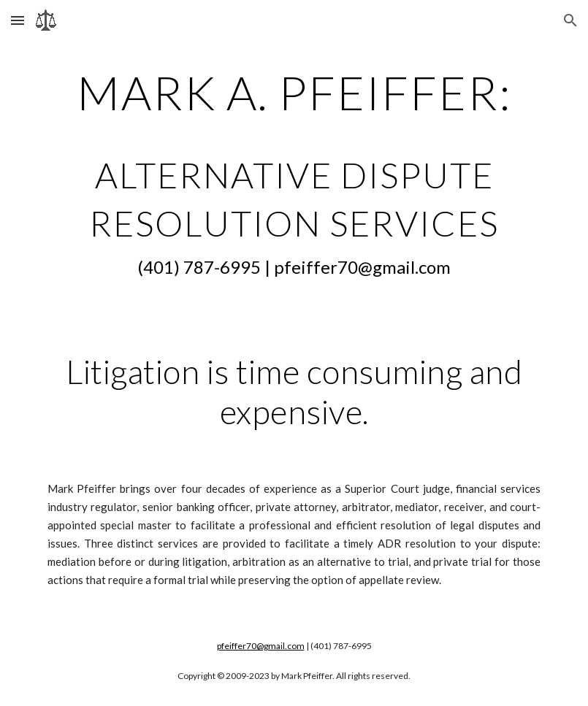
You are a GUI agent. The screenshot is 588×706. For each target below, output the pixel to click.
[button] (18, 20)
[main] (294, 174)
